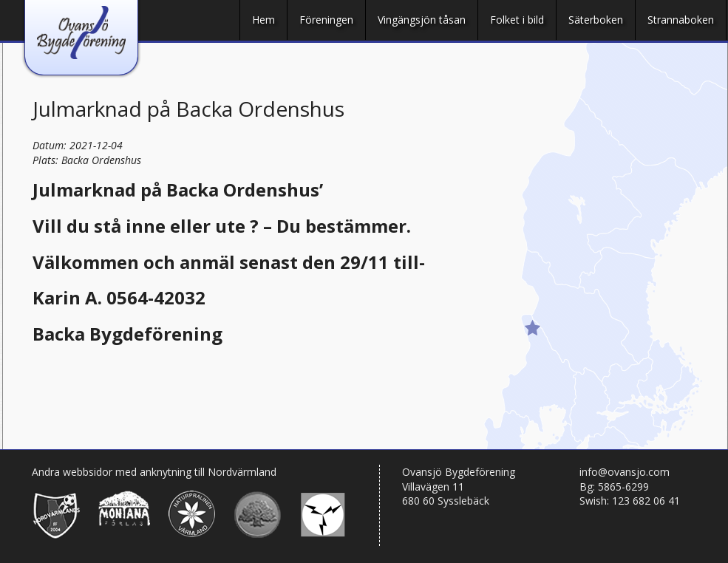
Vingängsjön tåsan (422, 20)
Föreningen (326, 20)
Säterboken (596, 20)
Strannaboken (681, 20)
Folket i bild (517, 20)
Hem (263, 20)
